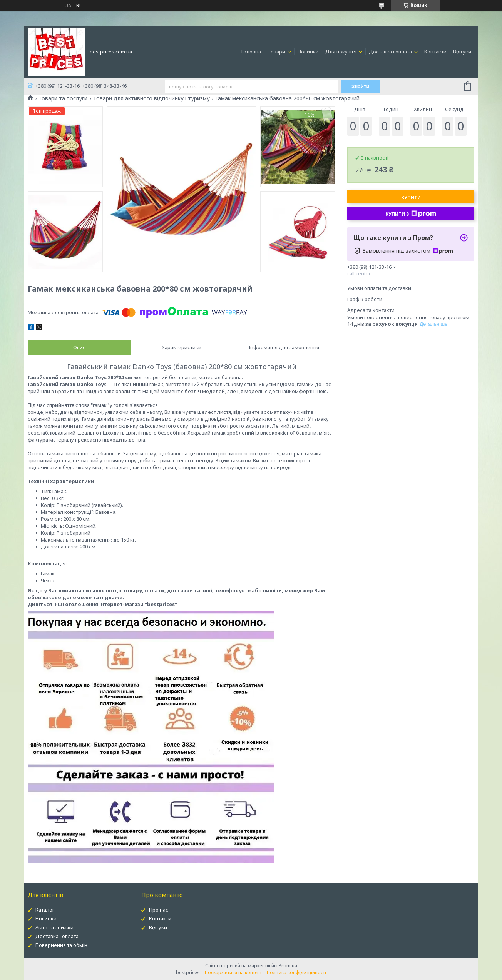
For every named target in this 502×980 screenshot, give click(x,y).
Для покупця (341, 52)
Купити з (411, 214)
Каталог (45, 910)
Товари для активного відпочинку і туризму (151, 98)
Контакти (435, 52)
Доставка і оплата (391, 52)
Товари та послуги (63, 98)
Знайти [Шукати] (361, 86)
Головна (251, 52)
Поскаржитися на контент (233, 972)
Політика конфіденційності (296, 972)
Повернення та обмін (61, 945)
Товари (277, 52)
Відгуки (462, 52)
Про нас (159, 910)
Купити (411, 197)
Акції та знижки (54, 927)
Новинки (308, 52)
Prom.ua (288, 966)
